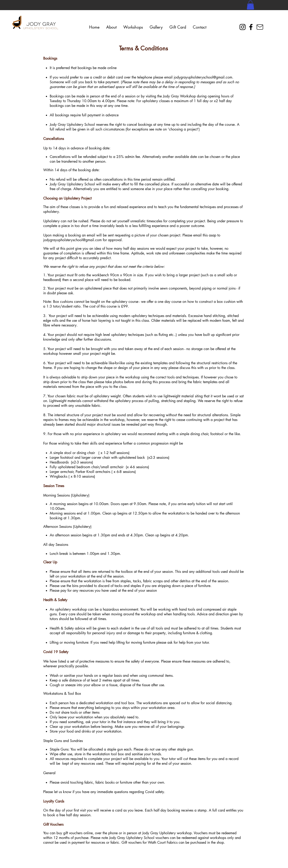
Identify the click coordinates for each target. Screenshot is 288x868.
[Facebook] (251, 27)
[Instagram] (243, 27)
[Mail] (260, 27)
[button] (250, 5)
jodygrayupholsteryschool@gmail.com (203, 77)
